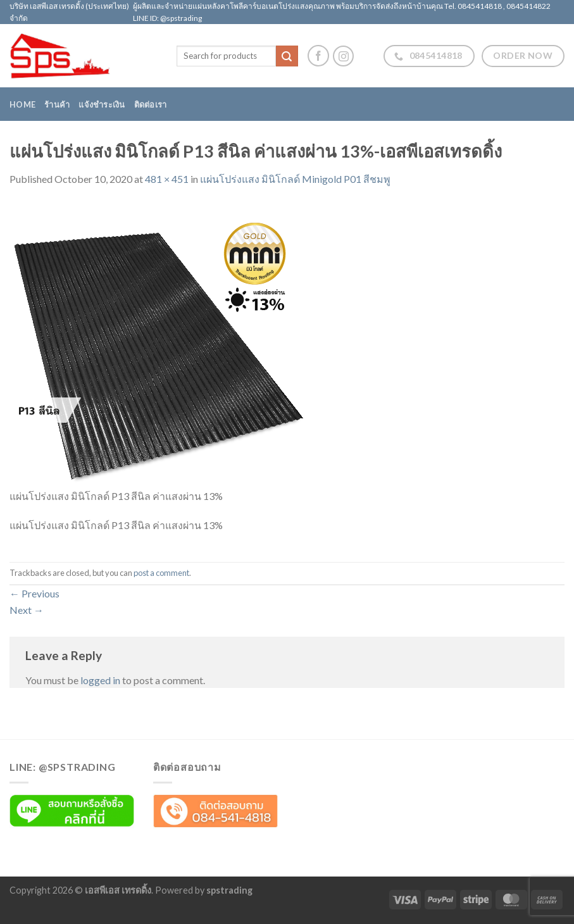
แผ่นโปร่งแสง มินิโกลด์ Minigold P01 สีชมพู (295, 179)
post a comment (161, 573)
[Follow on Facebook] (318, 56)
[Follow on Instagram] (343, 56)
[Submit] (287, 56)
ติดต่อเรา (151, 104)
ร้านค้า (57, 104)
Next (27, 610)
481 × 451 (167, 179)
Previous (34, 593)
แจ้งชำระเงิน (102, 104)
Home (22, 104)
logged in (100, 680)
